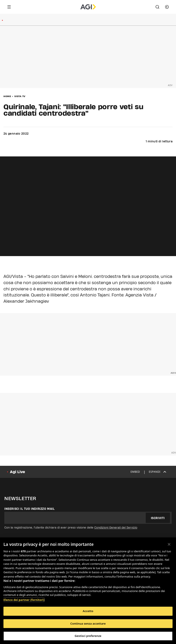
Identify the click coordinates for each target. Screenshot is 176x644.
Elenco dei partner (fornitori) (24, 600)
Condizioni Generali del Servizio (116, 527)
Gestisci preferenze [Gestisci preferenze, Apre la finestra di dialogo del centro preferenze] (88, 636)
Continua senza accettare (88, 624)
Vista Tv (20, 96)
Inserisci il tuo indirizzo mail (30, 509)
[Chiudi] (169, 544)
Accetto (88, 611)
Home (7, 96)
